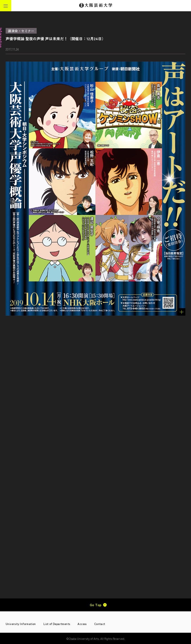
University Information (21, 624)
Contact (100, 624)
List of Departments (57, 624)
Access (82, 624)
